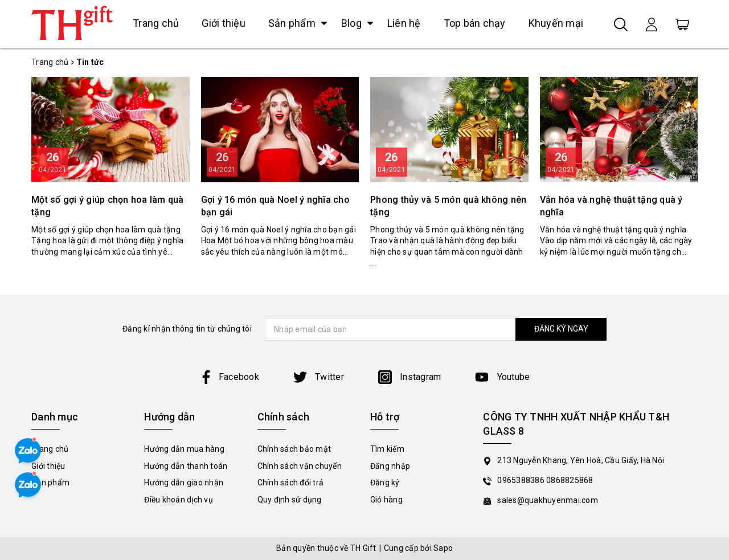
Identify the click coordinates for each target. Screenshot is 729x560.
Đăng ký (385, 483)
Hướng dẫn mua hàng (184, 449)
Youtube (502, 377)
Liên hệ (404, 23)
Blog (351, 23)
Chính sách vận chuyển (300, 466)
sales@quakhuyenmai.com (548, 500)
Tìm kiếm (387, 449)
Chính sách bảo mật (294, 449)
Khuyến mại (556, 23)
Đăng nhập (390, 466)
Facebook (229, 377)
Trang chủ (156, 23)
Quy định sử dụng (290, 500)
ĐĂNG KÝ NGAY (561, 329)
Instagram (410, 377)
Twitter (319, 377)
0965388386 (522, 480)
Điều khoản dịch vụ (179, 500)
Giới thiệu (224, 23)
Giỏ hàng (386, 500)
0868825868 (570, 480)
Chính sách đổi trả (291, 483)
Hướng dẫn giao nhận (184, 483)
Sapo (443, 548)
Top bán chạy (475, 23)
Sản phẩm (292, 23)
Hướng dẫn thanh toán (186, 466)
